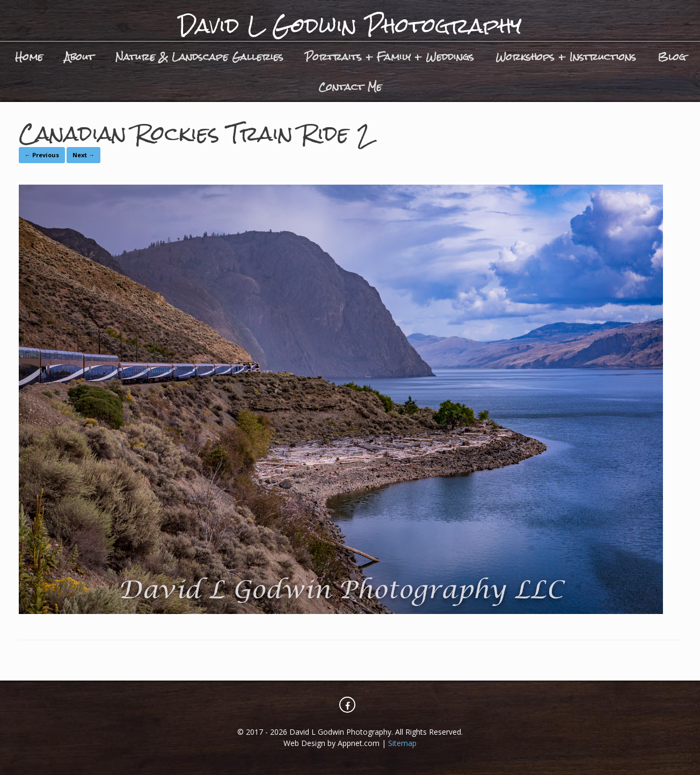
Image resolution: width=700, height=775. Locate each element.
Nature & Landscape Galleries (199, 57)
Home (29, 57)
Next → (83, 155)
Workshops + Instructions (566, 57)
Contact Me (350, 87)
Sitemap (402, 743)
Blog (672, 57)
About (79, 57)
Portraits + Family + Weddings (389, 57)
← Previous (42, 155)
